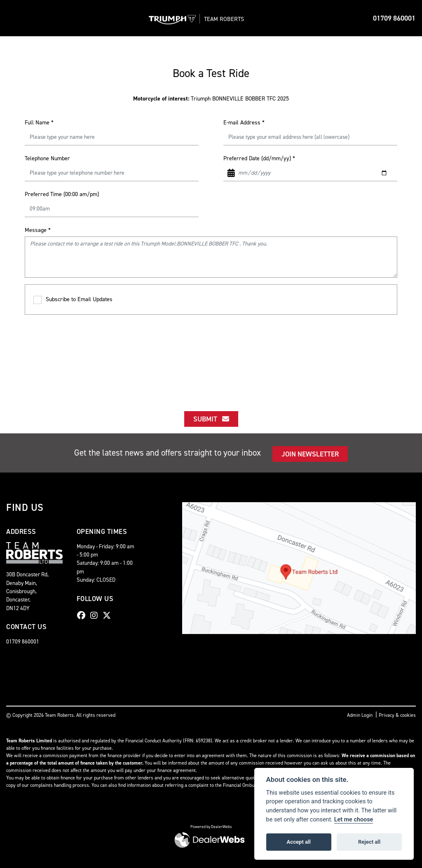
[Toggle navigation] (13, 18)
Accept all (299, 842)
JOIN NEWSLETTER (310, 454)
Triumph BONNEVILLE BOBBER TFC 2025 (211, 99)
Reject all (369, 842)
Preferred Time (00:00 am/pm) (62, 194)
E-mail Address (244, 123)
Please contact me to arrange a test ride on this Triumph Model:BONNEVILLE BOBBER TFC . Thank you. (211, 257)
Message (38, 230)
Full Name (39, 123)
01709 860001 (394, 18)
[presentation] (211, 356)
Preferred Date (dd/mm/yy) (259, 158)
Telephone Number (47, 158)
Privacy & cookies (397, 715)
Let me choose (354, 820)
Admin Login (360, 715)
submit (211, 419)
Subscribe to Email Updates (73, 300)
